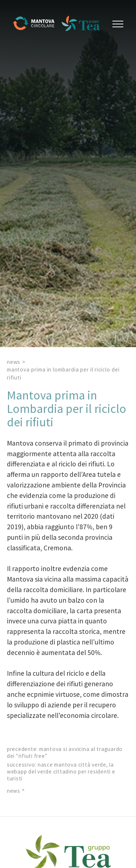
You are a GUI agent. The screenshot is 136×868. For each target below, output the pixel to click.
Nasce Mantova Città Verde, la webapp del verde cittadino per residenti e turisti (61, 771)
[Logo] (36, 24)
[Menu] (117, 24)
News (14, 362)
